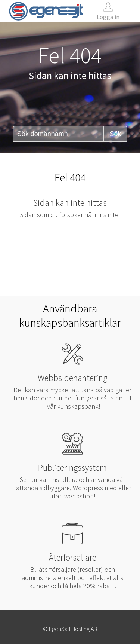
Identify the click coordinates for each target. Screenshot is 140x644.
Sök (115, 134)
